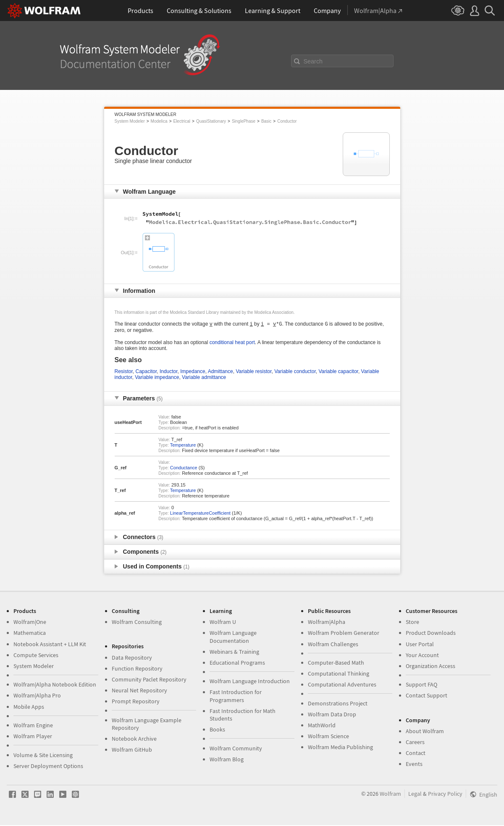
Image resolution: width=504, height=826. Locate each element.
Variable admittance (204, 378)
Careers (415, 743)
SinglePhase (244, 121)
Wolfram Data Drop (332, 715)
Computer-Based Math (336, 663)
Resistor (124, 372)
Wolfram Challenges (333, 645)
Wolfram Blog (227, 760)
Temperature (183, 446)
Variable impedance (157, 378)
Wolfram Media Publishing (340, 748)
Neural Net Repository (139, 691)
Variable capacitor (338, 372)
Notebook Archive (134, 739)
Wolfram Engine (33, 726)
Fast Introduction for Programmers (236, 697)
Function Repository (137, 669)
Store (412, 623)
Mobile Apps (29, 708)
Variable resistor (253, 372)
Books (217, 730)
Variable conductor (295, 372)
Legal (415, 794)
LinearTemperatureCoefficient (200, 514)
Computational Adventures (342, 685)
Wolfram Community (236, 749)
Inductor (169, 372)
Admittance (220, 372)
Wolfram (390, 794)
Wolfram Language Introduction (250, 682)
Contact (416, 754)
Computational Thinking (339, 674)
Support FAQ (421, 685)
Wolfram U (223, 623)
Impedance (193, 372)
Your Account (422, 656)
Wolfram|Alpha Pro (37, 696)
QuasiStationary (211, 121)
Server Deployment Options (48, 767)
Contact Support (427, 696)
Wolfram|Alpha (327, 623)
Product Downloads (431, 634)
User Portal (420, 645)
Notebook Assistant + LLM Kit (50, 645)
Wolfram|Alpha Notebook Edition (55, 685)
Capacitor (146, 372)
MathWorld (322, 726)
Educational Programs (237, 663)
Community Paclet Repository (149, 680)
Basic (266, 121)
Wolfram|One (30, 623)
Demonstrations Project (338, 704)
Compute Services (36, 656)
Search (313, 61)
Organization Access (430, 667)
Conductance (184, 468)
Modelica (159, 121)
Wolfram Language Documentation (233, 637)
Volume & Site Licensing (43, 756)
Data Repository (132, 658)
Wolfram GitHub (132, 750)
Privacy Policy (445, 794)
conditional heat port (232, 343)
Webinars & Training (234, 652)
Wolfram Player (33, 737)
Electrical (182, 121)
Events (414, 765)
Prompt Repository (136, 702)
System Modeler (130, 121)
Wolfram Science (328, 737)
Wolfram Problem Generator (344, 634)
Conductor (287, 121)
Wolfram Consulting (137, 623)
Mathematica (30, 634)
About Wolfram (425, 732)
